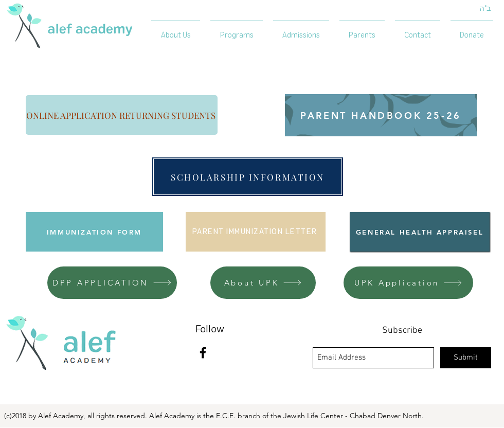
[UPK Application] (408, 283)
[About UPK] (263, 283)
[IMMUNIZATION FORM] (94, 232)
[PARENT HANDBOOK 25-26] (381, 115)
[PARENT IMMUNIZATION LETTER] (256, 232)
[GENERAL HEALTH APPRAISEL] (420, 232)
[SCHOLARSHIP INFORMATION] (248, 177)
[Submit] (466, 358)
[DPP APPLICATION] (112, 283)
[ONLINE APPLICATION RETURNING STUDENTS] (122, 115)
